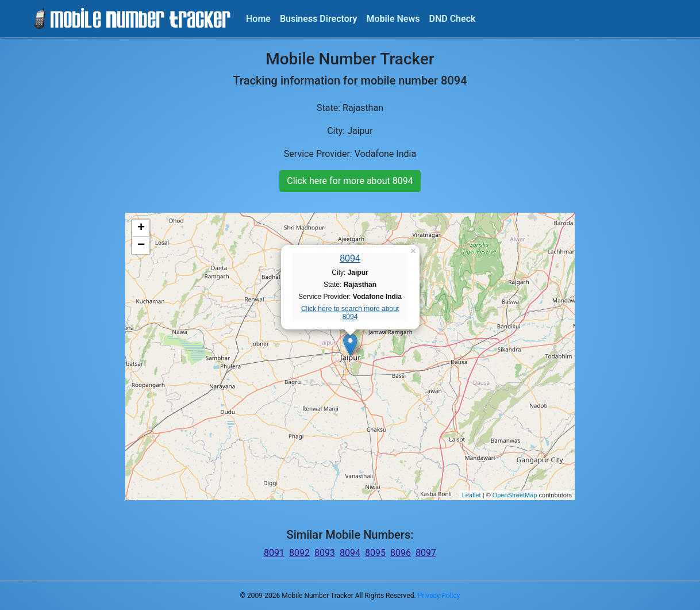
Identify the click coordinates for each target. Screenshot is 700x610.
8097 (426, 553)
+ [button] (141, 228)
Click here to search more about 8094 (350, 313)
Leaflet (472, 495)
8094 (350, 258)
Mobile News (393, 19)
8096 (401, 553)
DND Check (452, 19)
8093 (325, 553)
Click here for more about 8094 (350, 181)
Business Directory (319, 19)
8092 (299, 553)
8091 (274, 553)
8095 (375, 553)
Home (258, 19)
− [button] (141, 245)
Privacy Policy (439, 596)
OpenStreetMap (515, 495)
